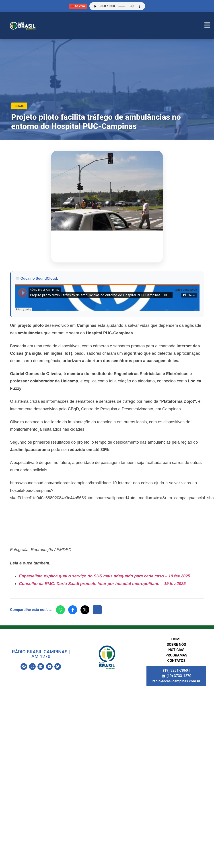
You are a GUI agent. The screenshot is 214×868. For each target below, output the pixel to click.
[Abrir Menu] (207, 26)
